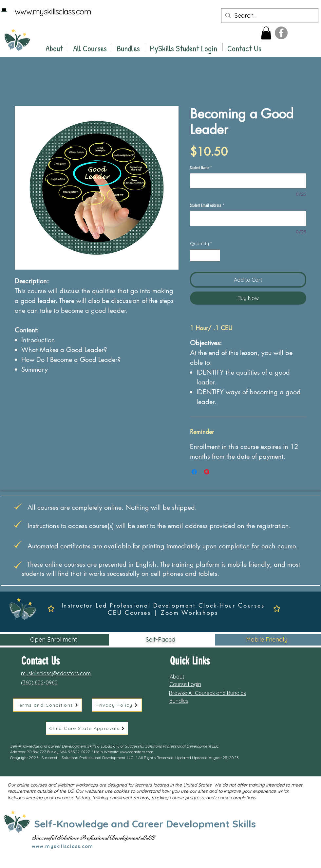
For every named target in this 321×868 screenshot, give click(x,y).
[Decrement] (195, 255)
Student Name (201, 168)
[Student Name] (248, 181)
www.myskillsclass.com (53, 11)
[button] (266, 33)
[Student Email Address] (248, 218)
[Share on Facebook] (194, 472)
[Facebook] (281, 33)
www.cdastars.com (137, 752)
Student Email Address (207, 205)
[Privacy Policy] (117, 705)
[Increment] (215, 255)
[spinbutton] (205, 255)
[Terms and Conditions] (47, 705)
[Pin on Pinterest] (207, 472)
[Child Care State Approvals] (87, 728)
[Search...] (269, 16)
